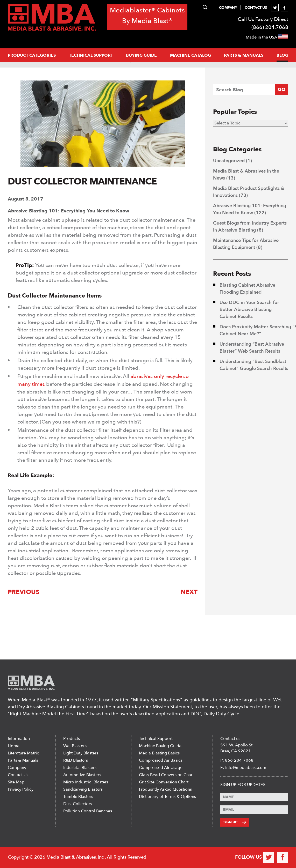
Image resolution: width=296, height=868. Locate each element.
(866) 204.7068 (270, 27)
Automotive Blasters (82, 775)
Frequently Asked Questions (165, 790)
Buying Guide (141, 55)
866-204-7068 (239, 761)
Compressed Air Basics (161, 761)
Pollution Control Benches (88, 811)
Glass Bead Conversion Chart (166, 775)
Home (14, 746)
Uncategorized (229, 161)
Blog (282, 55)
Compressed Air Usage (161, 768)
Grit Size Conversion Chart (164, 782)
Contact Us (256, 8)
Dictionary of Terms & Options (167, 797)
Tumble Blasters (78, 797)
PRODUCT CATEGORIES (32, 55)
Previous (24, 592)
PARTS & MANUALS (244, 55)
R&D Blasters (76, 761)
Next (189, 592)
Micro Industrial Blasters (86, 782)
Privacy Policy (21, 790)
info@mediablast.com (246, 768)
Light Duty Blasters (81, 753)
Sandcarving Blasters (83, 790)
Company (228, 8)
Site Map (16, 782)
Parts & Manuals (23, 761)
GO (282, 90)
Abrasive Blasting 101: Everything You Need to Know (69, 211)
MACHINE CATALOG (191, 55)
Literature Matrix (23, 753)
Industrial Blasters (80, 768)
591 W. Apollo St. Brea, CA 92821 (237, 748)
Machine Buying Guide (160, 746)
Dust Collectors (78, 804)
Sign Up (235, 822)
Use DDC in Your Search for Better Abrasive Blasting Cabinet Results (249, 310)
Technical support (91, 55)
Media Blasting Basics (159, 753)
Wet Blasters (75, 746)
